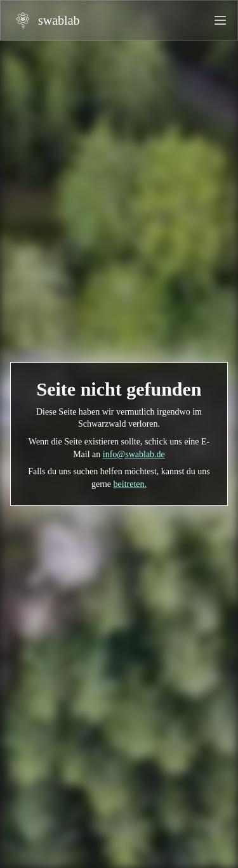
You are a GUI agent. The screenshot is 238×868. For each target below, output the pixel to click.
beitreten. (130, 484)
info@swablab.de (134, 454)
